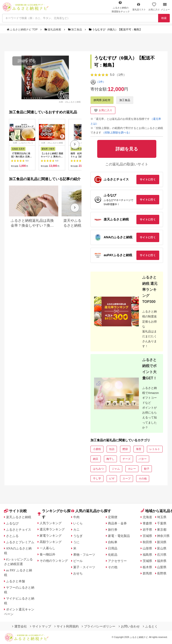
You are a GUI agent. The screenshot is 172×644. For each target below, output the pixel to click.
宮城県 (147, 536)
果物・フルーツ (84, 555)
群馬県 (147, 573)
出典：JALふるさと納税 (70, 102)
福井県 (162, 561)
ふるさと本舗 (15, 581)
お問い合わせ (129, 626)
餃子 (147, 469)
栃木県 (147, 567)
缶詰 (112, 449)
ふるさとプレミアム (20, 542)
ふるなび (12, 523)
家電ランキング (51, 536)
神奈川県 (163, 536)
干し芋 (97, 479)
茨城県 (147, 561)
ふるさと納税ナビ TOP (23, 30)
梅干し (110, 459)
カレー (132, 469)
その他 (143, 479)
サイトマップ (41, 626)
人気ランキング (51, 523)
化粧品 (113, 555)
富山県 (162, 548)
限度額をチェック (121, 7)
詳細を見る (27, 61)
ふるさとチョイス (19, 530)
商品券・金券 (117, 523)
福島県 (147, 555)
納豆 (96, 459)
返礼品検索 (53, 30)
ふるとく (150, 626)
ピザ (112, 479)
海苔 (139, 449)
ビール (78, 561)
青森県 (147, 523)
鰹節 (125, 449)
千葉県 (162, 523)
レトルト (155, 449)
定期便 (113, 517)
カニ (76, 530)
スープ (127, 479)
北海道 (147, 517)
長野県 (162, 573)
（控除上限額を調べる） (117, 133)
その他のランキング (54, 561)
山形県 (147, 548)
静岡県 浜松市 (102, 100)
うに (76, 542)
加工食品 (75, 30)
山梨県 (162, 567)
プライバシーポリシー (99, 626)
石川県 (162, 555)
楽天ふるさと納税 (19, 517)
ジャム (116, 469)
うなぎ (78, 536)
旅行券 (113, 530)
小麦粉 (97, 449)
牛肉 (76, 517)
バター (143, 459)
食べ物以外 (47, 554)
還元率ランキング (52, 529)
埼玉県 (162, 517)
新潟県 (162, 542)
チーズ (127, 459)
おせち (78, 573)
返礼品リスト (139, 7)
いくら (78, 523)
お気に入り (154, 7)
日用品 (113, 548)
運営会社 (19, 626)
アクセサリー (117, 561)
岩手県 (147, 530)
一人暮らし (47, 548)
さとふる (12, 536)
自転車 (113, 542)
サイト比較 (15, 511)
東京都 (162, 530)
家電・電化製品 (119, 536)
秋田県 (147, 542)
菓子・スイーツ (84, 567)
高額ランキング (51, 542)
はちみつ (98, 469)
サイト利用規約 (67, 626)
